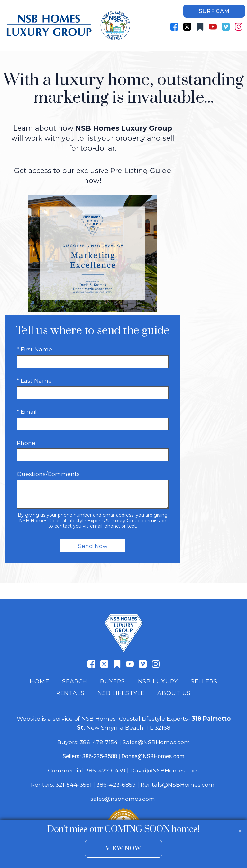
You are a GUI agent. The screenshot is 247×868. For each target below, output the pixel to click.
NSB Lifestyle (121, 693)
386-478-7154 (99, 742)
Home (39, 681)
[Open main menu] (237, 41)
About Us (174, 693)
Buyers (112, 681)
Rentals (70, 693)
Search (75, 681)
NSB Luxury (158, 681)
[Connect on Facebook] (174, 27)
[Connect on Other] (200, 27)
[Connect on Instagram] (239, 27)
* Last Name (34, 380)
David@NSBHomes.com (165, 770)
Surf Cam (214, 11)
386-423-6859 (116, 785)
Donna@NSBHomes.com (153, 756)
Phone (26, 443)
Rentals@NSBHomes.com (178, 785)
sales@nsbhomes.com (123, 799)
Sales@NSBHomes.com (156, 742)
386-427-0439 (105, 770)
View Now (123, 849)
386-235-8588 (100, 756)
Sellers (204, 681)
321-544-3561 (74, 785)
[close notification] (240, 827)
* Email (27, 412)
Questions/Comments (48, 474)
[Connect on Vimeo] (226, 27)
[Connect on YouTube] (213, 27)
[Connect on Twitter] (187, 27)
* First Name (34, 349)
